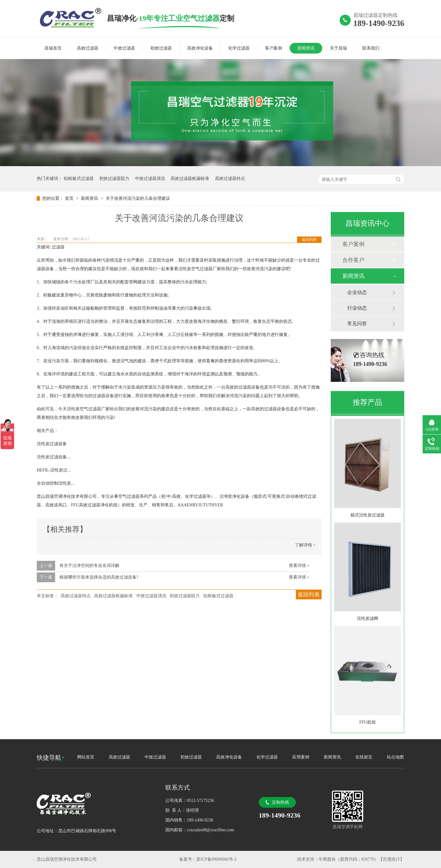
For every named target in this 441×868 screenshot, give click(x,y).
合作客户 (353, 260)
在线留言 (364, 757)
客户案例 (273, 48)
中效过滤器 (124, 48)
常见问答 (357, 324)
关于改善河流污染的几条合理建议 (138, 198)
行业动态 (357, 308)
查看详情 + (299, 566)
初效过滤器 (161, 48)
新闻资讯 (306, 48)
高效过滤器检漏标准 (190, 179)
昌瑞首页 (53, 48)
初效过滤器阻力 (114, 179)
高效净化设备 (200, 48)
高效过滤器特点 (230, 179)
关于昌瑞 (338, 48)
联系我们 (371, 48)
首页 (70, 198)
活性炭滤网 (367, 618)
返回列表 (309, 240)
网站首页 (86, 757)
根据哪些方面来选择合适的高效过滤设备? (99, 577)
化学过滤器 (239, 48)
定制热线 (281, 802)
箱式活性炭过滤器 (367, 515)
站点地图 (395, 757)
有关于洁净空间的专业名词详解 (89, 566)
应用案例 (301, 757)
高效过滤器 (88, 48)
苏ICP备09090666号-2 (216, 859)
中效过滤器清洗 (150, 179)
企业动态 (357, 292)
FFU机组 (367, 722)
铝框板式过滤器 (79, 179)
